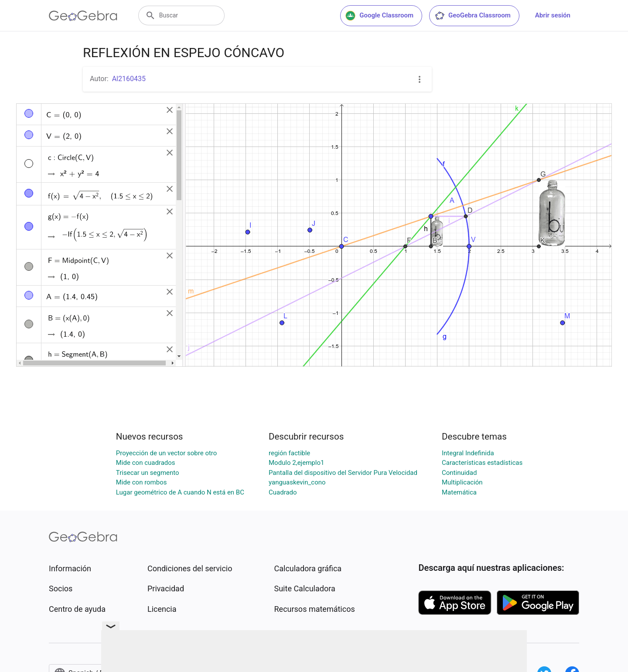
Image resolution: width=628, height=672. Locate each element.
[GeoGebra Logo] (83, 16)
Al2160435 (129, 79)
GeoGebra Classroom (473, 16)
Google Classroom (379, 16)
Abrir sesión (553, 15)
